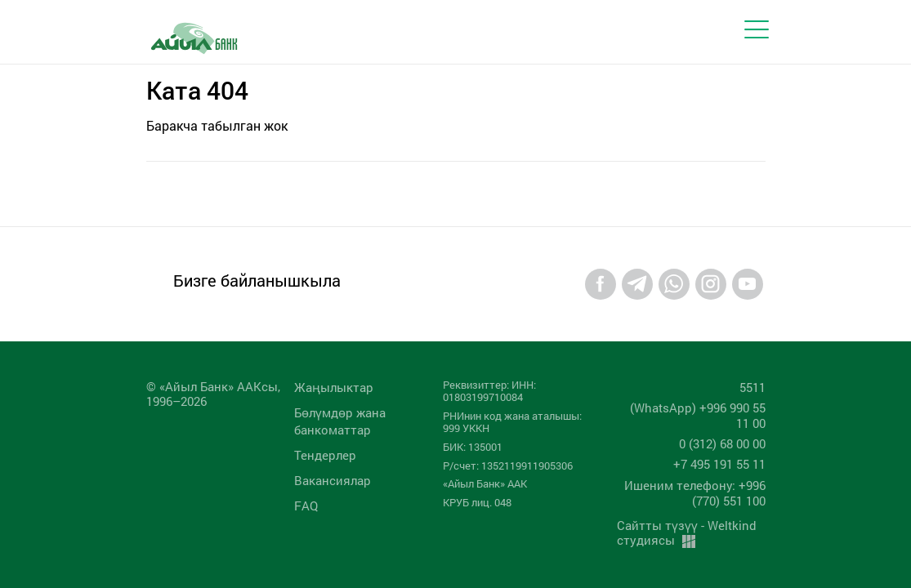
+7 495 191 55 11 (719, 464)
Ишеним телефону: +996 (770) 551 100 (695, 493)
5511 (752, 387)
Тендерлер (325, 455)
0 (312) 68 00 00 (722, 443)
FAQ (306, 506)
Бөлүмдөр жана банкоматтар (340, 421)
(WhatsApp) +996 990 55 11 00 (698, 415)
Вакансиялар (333, 480)
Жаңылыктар (334, 387)
